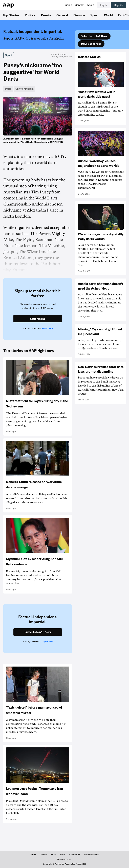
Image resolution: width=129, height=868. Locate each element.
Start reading (38, 319)
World (108, 15)
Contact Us (75, 855)
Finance (79, 15)
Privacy (43, 855)
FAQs (53, 855)
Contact (80, 5)
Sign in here (47, 328)
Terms (33, 855)
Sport (94, 15)
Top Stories (11, 15)
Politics (30, 15)
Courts (46, 15)
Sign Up (119, 5)
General (62, 15)
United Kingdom (25, 89)
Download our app (91, 44)
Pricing (68, 5)
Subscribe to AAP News (94, 36)
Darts (8, 89)
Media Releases (91, 855)
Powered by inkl (65, 859)
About (91, 5)
